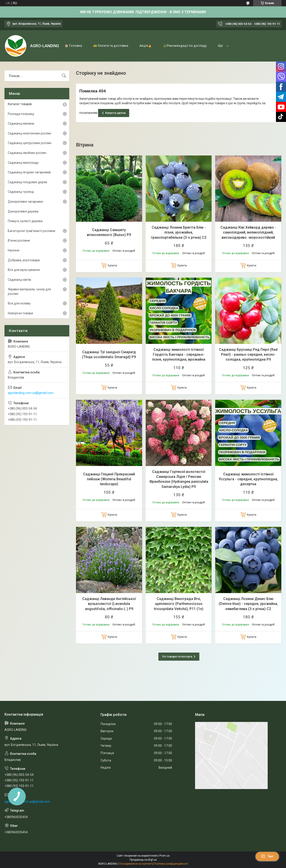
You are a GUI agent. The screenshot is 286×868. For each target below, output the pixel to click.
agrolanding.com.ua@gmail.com (31, 393)
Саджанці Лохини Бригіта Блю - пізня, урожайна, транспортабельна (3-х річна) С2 (179, 232)
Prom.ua (164, 856)
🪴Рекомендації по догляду (185, 46)
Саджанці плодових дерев (27, 182)
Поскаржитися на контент (136, 864)
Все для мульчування (24, 270)
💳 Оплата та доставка (111, 46)
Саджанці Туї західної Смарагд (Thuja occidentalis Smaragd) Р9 (109, 354)
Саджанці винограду (23, 163)
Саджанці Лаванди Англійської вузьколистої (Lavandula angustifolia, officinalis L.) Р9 (109, 604)
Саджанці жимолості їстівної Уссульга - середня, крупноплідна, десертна (248, 479)
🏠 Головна (73, 46)
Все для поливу (19, 303)
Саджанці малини (21, 123)
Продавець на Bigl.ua (143, 860)
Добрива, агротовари (24, 260)
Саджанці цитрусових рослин (30, 143)
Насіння (14, 250)
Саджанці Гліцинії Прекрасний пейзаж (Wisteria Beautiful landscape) (109, 479)
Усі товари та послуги (177, 656)
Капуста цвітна (115, 113)
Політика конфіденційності (171, 864)
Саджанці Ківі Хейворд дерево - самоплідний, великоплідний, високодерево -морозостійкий (248, 232)
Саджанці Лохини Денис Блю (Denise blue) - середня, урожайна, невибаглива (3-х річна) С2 (248, 604)
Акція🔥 (146, 46)
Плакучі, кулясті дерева (25, 221)
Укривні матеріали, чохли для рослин (29, 291)
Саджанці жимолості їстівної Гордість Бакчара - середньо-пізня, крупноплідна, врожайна (179, 355)
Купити (112, 265)
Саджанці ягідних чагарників (29, 172)
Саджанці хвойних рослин (27, 153)
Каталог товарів (20, 104)
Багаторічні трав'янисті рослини (32, 231)
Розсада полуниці (21, 114)
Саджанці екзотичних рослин (29, 133)
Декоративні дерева (23, 211)
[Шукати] (64, 76)
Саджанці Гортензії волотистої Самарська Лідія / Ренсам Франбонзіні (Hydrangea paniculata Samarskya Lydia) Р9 (179, 479)
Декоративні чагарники (25, 202)
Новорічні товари (20, 313)
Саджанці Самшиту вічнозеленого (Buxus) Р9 (109, 232)
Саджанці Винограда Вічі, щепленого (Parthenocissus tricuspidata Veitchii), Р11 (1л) (179, 604)
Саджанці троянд (21, 192)
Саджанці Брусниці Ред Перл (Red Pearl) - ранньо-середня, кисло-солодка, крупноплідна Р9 (248, 355)
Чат (267, 856)
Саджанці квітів (19, 280)
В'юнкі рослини (19, 240)
